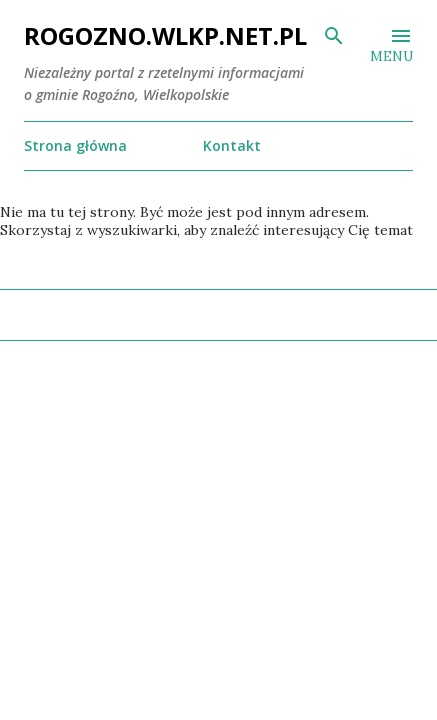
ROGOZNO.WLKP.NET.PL (165, 35)
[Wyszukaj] (334, 36)
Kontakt (232, 145)
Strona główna (75, 145)
